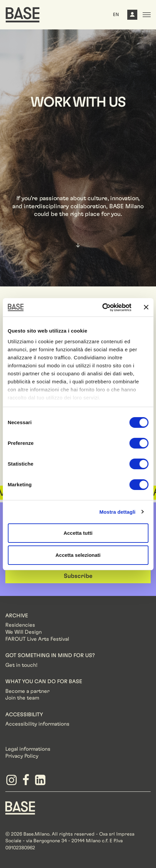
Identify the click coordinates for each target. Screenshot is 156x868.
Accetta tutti (78, 533)
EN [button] (116, 15)
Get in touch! (21, 665)
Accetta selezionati (78, 555)
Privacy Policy (22, 756)
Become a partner (27, 691)
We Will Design (24, 632)
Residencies (20, 625)
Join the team (22, 698)
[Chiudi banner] (146, 307)
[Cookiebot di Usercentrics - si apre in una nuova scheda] (102, 307)
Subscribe (78, 576)
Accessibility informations (37, 724)
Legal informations (28, 749)
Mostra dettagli (117, 512)
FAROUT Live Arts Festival (37, 639)
